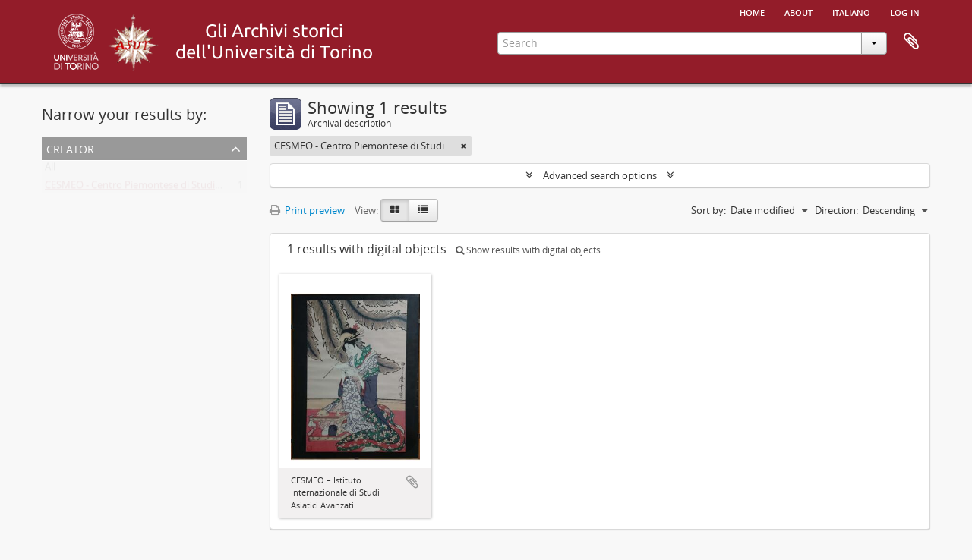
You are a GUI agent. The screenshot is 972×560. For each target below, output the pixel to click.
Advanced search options (600, 175)
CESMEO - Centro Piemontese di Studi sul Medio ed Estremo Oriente (198, 188)
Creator (70, 148)
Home (752, 11)
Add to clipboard (412, 482)
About (798, 11)
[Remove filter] (464, 146)
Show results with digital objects (528, 250)
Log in (905, 11)
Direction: (836, 210)
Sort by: (708, 210)
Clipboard (911, 42)
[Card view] (395, 210)
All (50, 170)
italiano (851, 11)
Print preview (307, 210)
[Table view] (423, 210)
